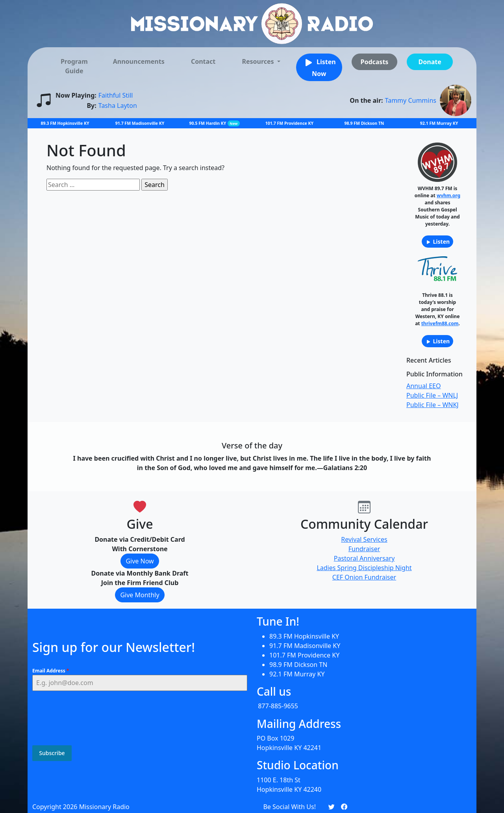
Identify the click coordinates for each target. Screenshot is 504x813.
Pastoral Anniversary (364, 558)
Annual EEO (423, 386)
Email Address (51, 672)
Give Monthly (140, 595)
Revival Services (364, 539)
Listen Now (319, 67)
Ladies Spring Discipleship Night (364, 568)
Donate (430, 62)
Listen (437, 242)
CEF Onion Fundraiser (364, 577)
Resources (258, 61)
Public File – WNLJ (432, 395)
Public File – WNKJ (433, 405)
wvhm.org (448, 195)
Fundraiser (364, 549)
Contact (203, 61)
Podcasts (374, 62)
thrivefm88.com (440, 323)
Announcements (139, 61)
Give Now (140, 561)
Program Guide (74, 66)
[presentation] (92, 719)
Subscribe (52, 754)
